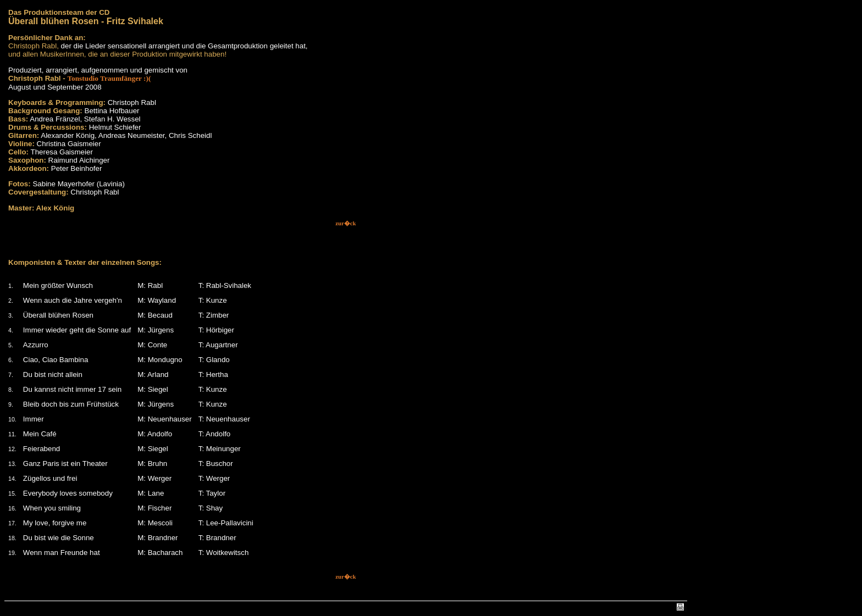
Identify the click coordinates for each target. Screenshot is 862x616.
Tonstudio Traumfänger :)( (109, 78)
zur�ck (346, 223)
